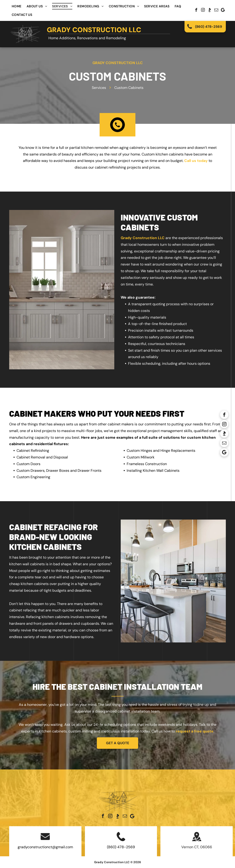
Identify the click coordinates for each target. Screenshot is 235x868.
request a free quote (195, 731)
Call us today (196, 161)
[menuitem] (17, 6)
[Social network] (210, 11)
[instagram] (203, 11)
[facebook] (196, 11)
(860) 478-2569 (121, 847)
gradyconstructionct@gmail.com (45, 847)
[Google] (223, 11)
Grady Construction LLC (94, 30)
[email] (216, 11)
